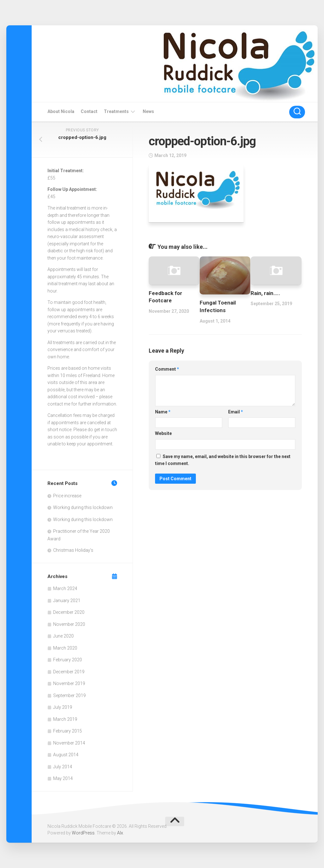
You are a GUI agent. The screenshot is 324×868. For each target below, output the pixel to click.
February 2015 (68, 731)
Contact (89, 111)
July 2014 (63, 767)
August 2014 (66, 755)
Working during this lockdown (83, 507)
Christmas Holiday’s (73, 550)
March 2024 (65, 588)
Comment (167, 369)
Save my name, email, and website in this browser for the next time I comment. (223, 460)
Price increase (67, 496)
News (148, 111)
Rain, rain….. (265, 293)
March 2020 (65, 648)
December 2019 (69, 672)
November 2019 (69, 683)
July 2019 (63, 707)
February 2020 (68, 660)
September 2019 (69, 695)
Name (163, 412)
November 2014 (69, 743)
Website (163, 433)
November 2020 (69, 624)
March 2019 (65, 719)
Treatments (116, 111)
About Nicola (61, 111)
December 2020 (69, 612)
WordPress (83, 833)
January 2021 (67, 601)
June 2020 (63, 636)
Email (236, 412)
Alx (120, 833)
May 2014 (63, 778)
